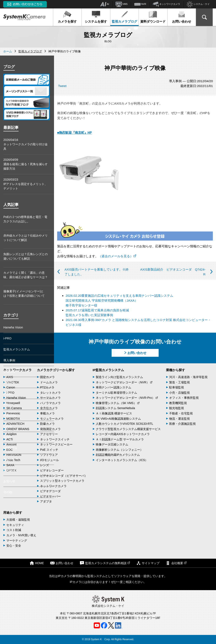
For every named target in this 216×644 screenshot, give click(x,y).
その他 (8, 492)
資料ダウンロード (153, 17)
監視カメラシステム (17, 349)
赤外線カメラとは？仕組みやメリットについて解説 (26, 238)
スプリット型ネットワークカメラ (62, 481)
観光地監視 (177, 408)
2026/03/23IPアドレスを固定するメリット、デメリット (25, 184)
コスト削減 (14, 530)
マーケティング (17, 541)
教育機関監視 (178, 403)
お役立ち (9, 382)
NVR (140, 4)
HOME (37, 563)
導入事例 (9, 360)
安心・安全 (14, 546)
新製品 (8, 393)
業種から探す (175, 370)
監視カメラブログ (124, 17)
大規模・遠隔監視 (18, 520)
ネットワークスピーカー (56, 444)
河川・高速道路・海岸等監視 (188, 377)
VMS (122, 4)
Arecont (8, 459)
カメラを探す (67, 17)
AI (105, 4)
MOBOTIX (10, 448)
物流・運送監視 (180, 419)
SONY (8, 437)
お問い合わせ (182, 17)
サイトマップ (148, 563)
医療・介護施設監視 (182, 424)
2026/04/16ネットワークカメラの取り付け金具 (26, 144)
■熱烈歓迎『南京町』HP (74, 133)
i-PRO (7, 338)
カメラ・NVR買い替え (21, 535)
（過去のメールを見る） (117, 256)
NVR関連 (9, 470)
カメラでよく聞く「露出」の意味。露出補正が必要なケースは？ (26, 275)
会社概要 (176, 563)
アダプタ (46, 501)
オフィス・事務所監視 (184, 398)
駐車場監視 (177, 387)
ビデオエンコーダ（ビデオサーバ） (64, 476)
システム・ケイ (198, 4)
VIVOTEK (10, 415)
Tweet (62, 86)
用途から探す (13, 513)
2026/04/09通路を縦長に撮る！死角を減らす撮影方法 (26, 164)
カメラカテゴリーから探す (56, 370)
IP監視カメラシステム (108, 370)
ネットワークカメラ (166, 4)
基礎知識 (9, 371)
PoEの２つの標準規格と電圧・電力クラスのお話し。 (25, 219)
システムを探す (96, 17)
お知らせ (9, 481)
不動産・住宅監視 (181, 413)
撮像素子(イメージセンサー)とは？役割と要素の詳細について (24, 293)
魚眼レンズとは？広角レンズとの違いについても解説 (26, 256)
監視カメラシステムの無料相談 (105, 563)
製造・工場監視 (180, 382)
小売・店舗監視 (180, 393)
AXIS (7, 404)
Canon (8, 426)
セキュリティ (15, 525)
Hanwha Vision (13, 327)
